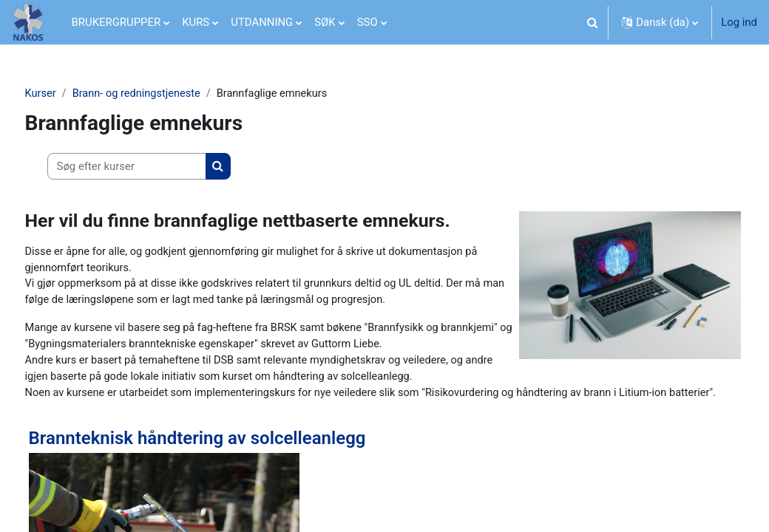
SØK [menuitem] (325, 22)
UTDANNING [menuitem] (262, 22)
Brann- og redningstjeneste (166, 94)
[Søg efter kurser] (154, 166)
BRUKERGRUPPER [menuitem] (116, 22)
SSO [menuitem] (367, 22)
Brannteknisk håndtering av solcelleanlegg (225, 475)
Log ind (739, 22)
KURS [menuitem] (196, 22)
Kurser (68, 94)
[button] (592, 22)
